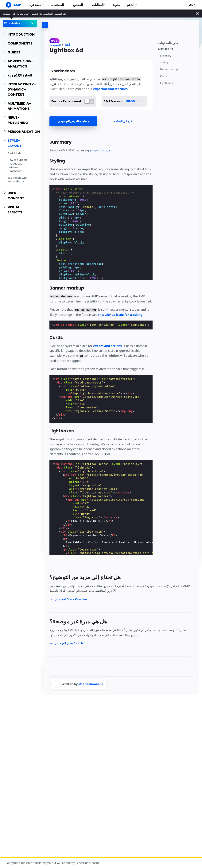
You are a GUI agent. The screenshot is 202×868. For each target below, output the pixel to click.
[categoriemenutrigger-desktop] (56, 25)
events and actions (107, 346)
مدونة (116, 5)
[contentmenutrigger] (177, 42)
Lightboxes (167, 83)
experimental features (110, 89)
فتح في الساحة (123, 121)
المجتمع (79, 5)
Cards (163, 76)
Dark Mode (15, 153)
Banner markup (169, 69)
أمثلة (67, 45)
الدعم (132, 5)
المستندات (58, 5)
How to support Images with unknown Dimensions (17, 165)
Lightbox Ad (166, 49)
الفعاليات (99, 5)
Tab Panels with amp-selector (18, 179)
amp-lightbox (100, 150)
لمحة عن (37, 5)
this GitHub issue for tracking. (121, 315)
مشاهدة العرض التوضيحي (73, 121)
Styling (164, 62)
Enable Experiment (66, 101)
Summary (166, 56)
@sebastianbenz (91, 684)
